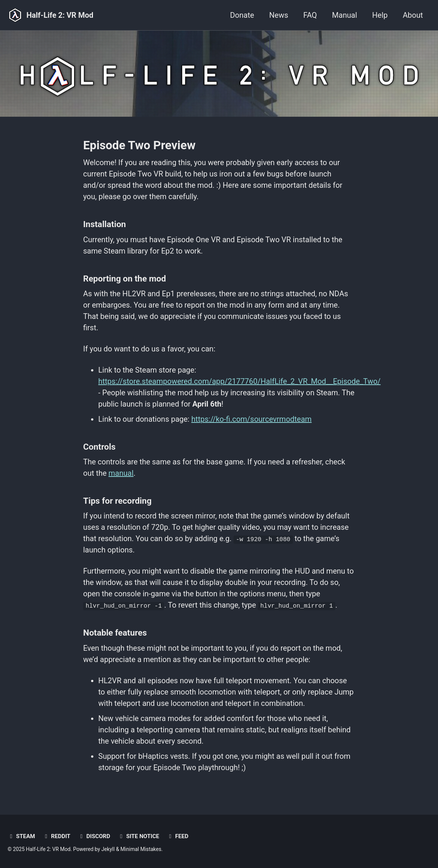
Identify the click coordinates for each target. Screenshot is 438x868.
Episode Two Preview (139, 145)
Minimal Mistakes (141, 849)
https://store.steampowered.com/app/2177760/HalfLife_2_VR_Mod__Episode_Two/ (239, 381)
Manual (345, 15)
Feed (177, 836)
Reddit (57, 836)
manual (121, 473)
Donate (242, 15)
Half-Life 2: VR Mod (60, 15)
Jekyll (108, 849)
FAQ (310, 15)
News (279, 15)
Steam (21, 836)
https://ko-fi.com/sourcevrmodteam (251, 419)
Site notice (138, 836)
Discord (94, 836)
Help (380, 15)
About (413, 15)
